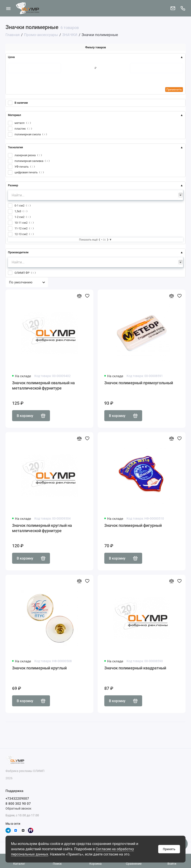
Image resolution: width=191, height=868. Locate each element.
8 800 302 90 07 (18, 804)
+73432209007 (17, 799)
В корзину (31, 416)
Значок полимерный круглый (39, 668)
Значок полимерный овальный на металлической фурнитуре (43, 385)
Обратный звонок (18, 808)
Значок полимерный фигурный (133, 525)
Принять (169, 849)
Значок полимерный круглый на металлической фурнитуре (42, 528)
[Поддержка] (183, 8)
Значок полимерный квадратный (135, 668)
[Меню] (8, 8)
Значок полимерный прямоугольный (139, 383)
